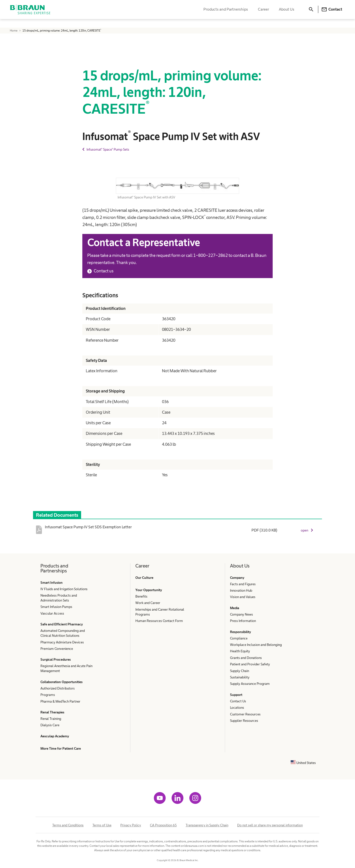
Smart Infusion (52, 583)
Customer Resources (245, 714)
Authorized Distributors (58, 688)
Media (235, 608)
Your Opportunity (149, 590)
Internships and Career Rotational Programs (160, 612)
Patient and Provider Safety (250, 664)
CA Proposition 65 (163, 825)
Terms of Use (102, 825)
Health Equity (240, 651)
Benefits (141, 596)
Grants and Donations (246, 658)
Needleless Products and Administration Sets (59, 598)
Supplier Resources (244, 721)
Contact (332, 14)
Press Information (243, 621)
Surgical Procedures (56, 659)
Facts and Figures (243, 584)
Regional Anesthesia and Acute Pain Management (66, 668)
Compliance (239, 638)
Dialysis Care (50, 725)
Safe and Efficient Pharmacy (62, 624)
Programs (48, 695)
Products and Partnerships (226, 14)
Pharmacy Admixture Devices (62, 642)
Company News (241, 614)
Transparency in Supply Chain (207, 825)
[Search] (311, 14)
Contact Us (238, 701)
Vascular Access (52, 613)
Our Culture (144, 578)
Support (236, 695)
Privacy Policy (131, 825)
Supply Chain (240, 671)
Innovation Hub (241, 590)
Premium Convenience (57, 649)
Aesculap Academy (55, 736)
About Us (287, 14)
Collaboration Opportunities (62, 682)
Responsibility (240, 632)
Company (237, 578)
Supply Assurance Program (250, 684)
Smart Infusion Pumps (56, 607)
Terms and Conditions (68, 825)
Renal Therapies (52, 712)
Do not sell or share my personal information (270, 825)
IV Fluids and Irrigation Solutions (64, 589)
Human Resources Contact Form (159, 621)
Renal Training (51, 719)
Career (263, 14)
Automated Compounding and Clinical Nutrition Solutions (63, 633)
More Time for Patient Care (61, 748)
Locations (237, 708)
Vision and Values (243, 597)
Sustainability (240, 677)
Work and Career (148, 603)
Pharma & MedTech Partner (60, 701)
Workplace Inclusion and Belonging (256, 645)
